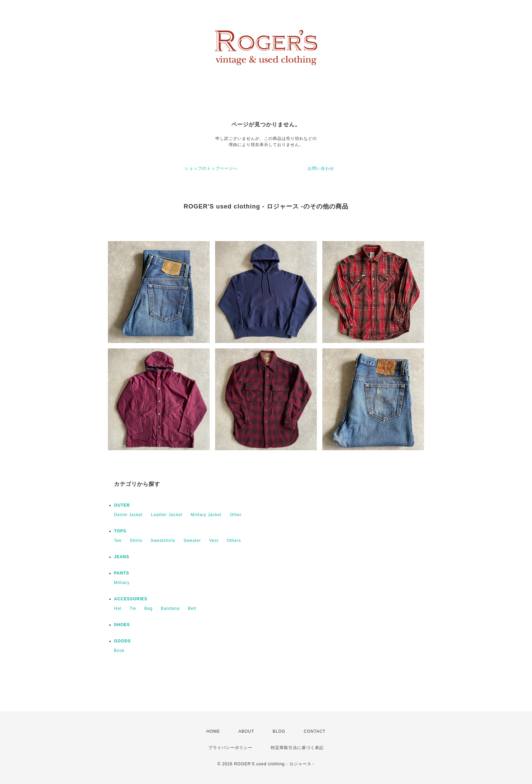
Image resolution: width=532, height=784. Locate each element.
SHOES (122, 625)
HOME (213, 731)
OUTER (122, 505)
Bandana (170, 608)
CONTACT (315, 731)
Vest (214, 541)
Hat (118, 608)
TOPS (120, 531)
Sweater (192, 541)
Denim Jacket (128, 515)
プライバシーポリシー (230, 748)
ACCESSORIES (131, 599)
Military (122, 583)
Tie (133, 608)
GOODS (122, 641)
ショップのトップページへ (211, 168)
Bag (149, 608)
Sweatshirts (163, 541)
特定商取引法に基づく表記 (297, 748)
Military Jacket (206, 515)
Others (234, 541)
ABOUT (246, 731)
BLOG (279, 731)
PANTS (122, 573)
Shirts (136, 541)
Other (236, 515)
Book (119, 651)
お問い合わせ (321, 168)
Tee (118, 541)
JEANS (122, 557)
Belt (192, 608)
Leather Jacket (167, 515)
